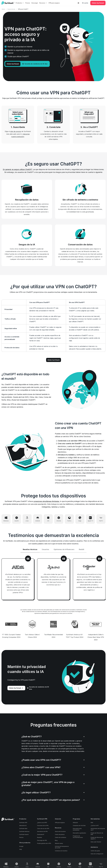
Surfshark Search (24, 835)
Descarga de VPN (42, 841)
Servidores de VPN (42, 832)
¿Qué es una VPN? (42, 823)
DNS (92, 823)
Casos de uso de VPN (43, 829)
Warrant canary (59, 844)
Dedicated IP (41, 835)
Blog (56, 841)
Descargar (35, 3)
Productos (20, 3)
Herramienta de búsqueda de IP (98, 830)
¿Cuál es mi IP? (95, 826)
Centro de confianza (61, 838)
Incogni (21, 847)
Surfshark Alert (23, 829)
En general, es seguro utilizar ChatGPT (18, 169)
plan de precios (16, 131)
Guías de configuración (97, 854)
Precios (28, 3)
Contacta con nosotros (61, 851)
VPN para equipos (54, 3)
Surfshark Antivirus (24, 832)
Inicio (3, 9)
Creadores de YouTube (79, 826)
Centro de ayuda (95, 851)
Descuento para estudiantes (77, 830)
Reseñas (40, 838)
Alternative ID (23, 826)
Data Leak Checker (96, 842)
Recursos (43, 3)
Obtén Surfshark (54, 360)
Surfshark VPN (23, 823)
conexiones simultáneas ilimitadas (46, 501)
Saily (21, 850)
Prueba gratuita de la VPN (44, 844)
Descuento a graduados (79, 834)
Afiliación (75, 823)
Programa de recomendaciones (78, 837)
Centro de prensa (60, 835)
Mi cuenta (85, 3)
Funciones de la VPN (43, 826)
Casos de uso (11, 9)
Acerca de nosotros (60, 832)
